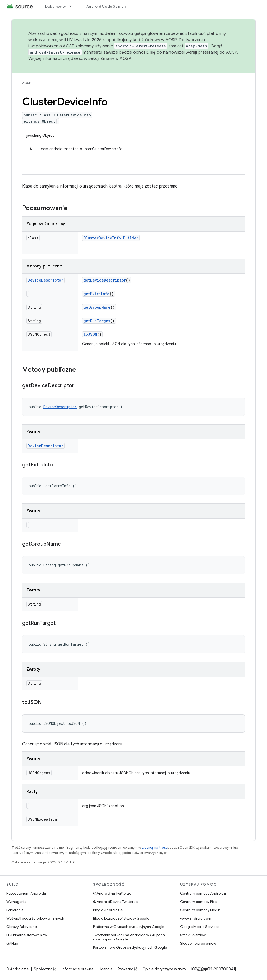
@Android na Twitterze (112, 893)
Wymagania (16, 902)
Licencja (105, 969)
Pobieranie (15, 910)
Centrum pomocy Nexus (200, 910)
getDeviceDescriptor (105, 280)
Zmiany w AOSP (116, 59)
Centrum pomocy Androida (203, 893)
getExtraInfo (96, 294)
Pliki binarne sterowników (27, 935)
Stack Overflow (193, 935)
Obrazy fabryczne (22, 927)
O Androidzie (17, 969)
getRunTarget (97, 321)
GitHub (12, 943)
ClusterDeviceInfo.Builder (111, 238)
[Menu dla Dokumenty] (73, 6)
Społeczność (45, 969)
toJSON (90, 334)
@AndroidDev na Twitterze (115, 902)
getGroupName (97, 307)
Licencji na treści (155, 848)
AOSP (27, 83)
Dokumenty (56, 6)
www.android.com (196, 918)
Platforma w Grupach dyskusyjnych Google (129, 927)
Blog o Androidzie (108, 910)
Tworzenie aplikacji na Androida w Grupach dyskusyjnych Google (129, 937)
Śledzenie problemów (198, 943)
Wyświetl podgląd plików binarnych (35, 918)
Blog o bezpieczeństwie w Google (121, 918)
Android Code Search (106, 6)
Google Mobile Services (200, 927)
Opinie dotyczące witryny (164, 969)
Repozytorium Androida (26, 893)
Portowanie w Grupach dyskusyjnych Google (130, 947)
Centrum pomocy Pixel (199, 902)
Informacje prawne (78, 969)
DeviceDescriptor (45, 280)
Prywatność (128, 969)
